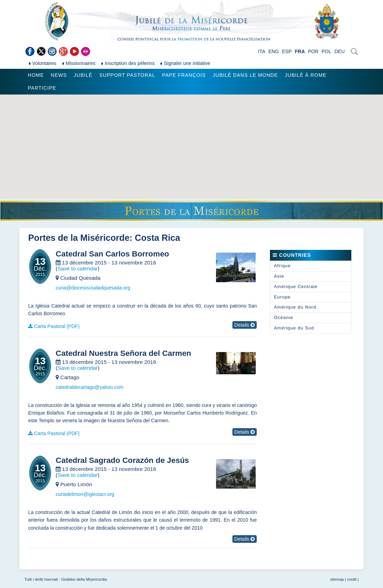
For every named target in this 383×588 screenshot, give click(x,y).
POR (313, 51)
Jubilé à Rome (306, 75)
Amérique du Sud (294, 328)
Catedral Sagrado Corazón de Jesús (122, 460)
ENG (273, 51)
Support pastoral (127, 75)
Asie (279, 276)
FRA (300, 51)
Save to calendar (78, 268)
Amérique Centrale (296, 287)
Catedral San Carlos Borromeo (112, 254)
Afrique (282, 266)
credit (352, 579)
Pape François (184, 75)
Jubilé (83, 75)
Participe (42, 88)
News (59, 75)
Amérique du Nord (295, 307)
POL (326, 51)
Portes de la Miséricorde (79, 238)
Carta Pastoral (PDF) (57, 326)
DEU (340, 51)
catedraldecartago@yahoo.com (90, 387)
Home (36, 75)
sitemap (337, 579)
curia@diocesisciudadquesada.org (93, 288)
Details (245, 325)
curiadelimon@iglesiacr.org (85, 494)
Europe (282, 297)
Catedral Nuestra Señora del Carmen (123, 353)
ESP (287, 51)
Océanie (283, 317)
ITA (262, 51)
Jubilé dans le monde (245, 75)
